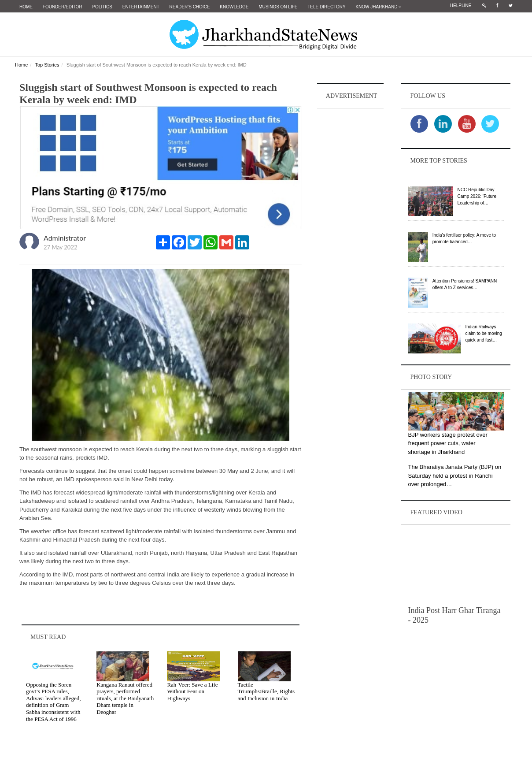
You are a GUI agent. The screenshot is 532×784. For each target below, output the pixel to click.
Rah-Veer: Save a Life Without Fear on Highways (192, 691)
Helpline (461, 6)
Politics (102, 7)
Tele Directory (326, 7)
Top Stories (47, 65)
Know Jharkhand (378, 7)
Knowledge (234, 7)
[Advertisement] (351, 243)
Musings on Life (278, 7)
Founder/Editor (63, 7)
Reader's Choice (190, 7)
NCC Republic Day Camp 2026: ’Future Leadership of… (477, 196)
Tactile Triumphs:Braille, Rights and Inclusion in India (266, 691)
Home (26, 7)
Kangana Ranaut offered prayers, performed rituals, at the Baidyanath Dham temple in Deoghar (125, 698)
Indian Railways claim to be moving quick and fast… (483, 333)
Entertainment (141, 7)
